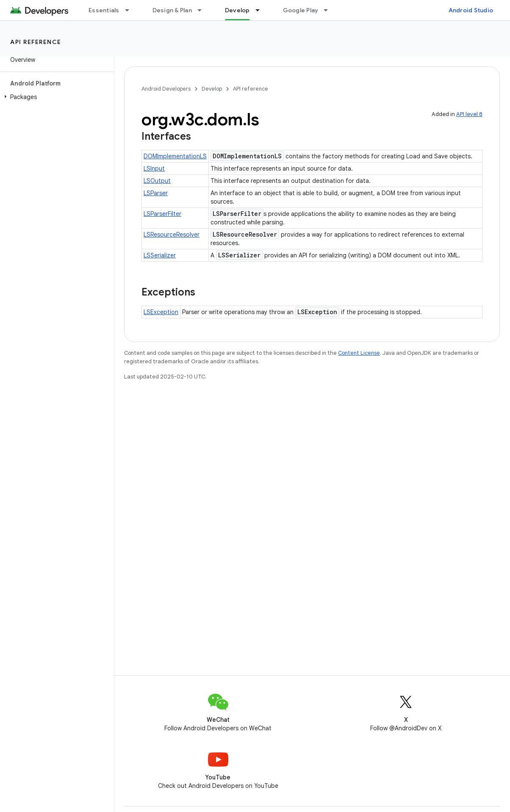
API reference (36, 42)
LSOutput (157, 181)
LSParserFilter (162, 214)
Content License (359, 353)
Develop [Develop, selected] (237, 10)
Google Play (301, 10)
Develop (212, 89)
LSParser (156, 193)
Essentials (104, 10)
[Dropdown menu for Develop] (261, 10)
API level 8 (469, 114)
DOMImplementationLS (175, 156)
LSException (161, 312)
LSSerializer (160, 255)
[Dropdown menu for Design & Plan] (203, 10)
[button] (55, 97)
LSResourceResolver (172, 235)
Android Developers (166, 89)
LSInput (154, 168)
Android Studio (471, 10)
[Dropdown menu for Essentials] (131, 10)
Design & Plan (172, 10)
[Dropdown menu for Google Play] (330, 10)
